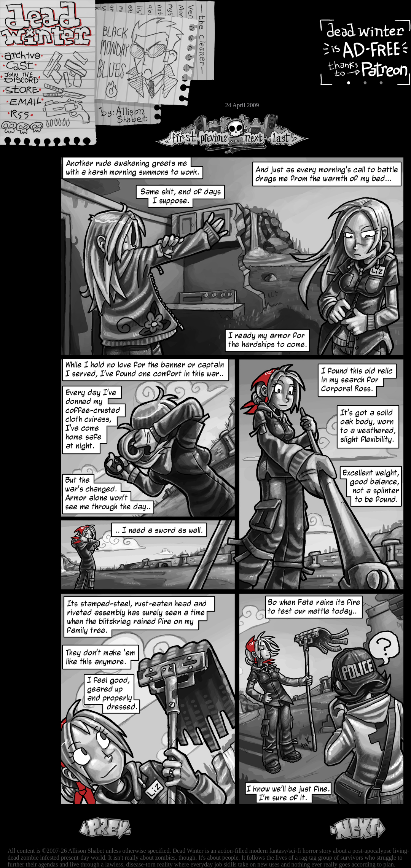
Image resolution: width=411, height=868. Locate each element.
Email (29, 104)
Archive (29, 55)
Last (288, 134)
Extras (29, 80)
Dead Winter (57, 24)
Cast (29, 68)
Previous (217, 134)
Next (252, 134)
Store (29, 92)
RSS (29, 118)
